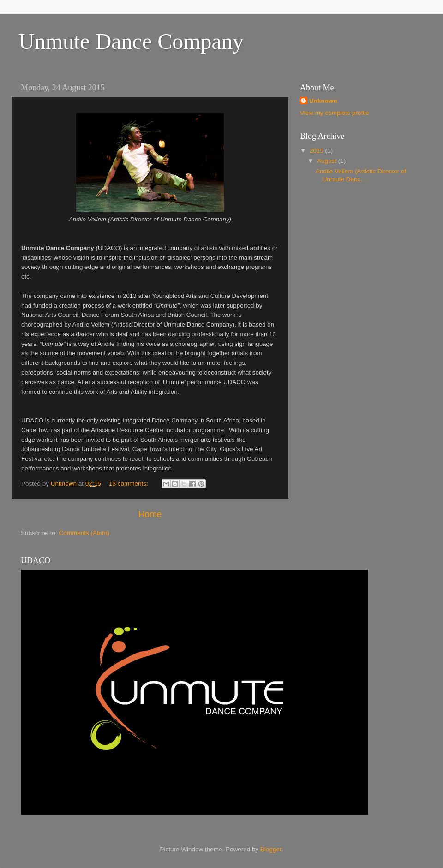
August (328, 161)
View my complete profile (335, 113)
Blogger (271, 849)
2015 (317, 151)
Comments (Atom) (84, 533)
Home (150, 514)
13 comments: (129, 484)
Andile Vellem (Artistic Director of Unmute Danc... (361, 175)
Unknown (323, 101)
